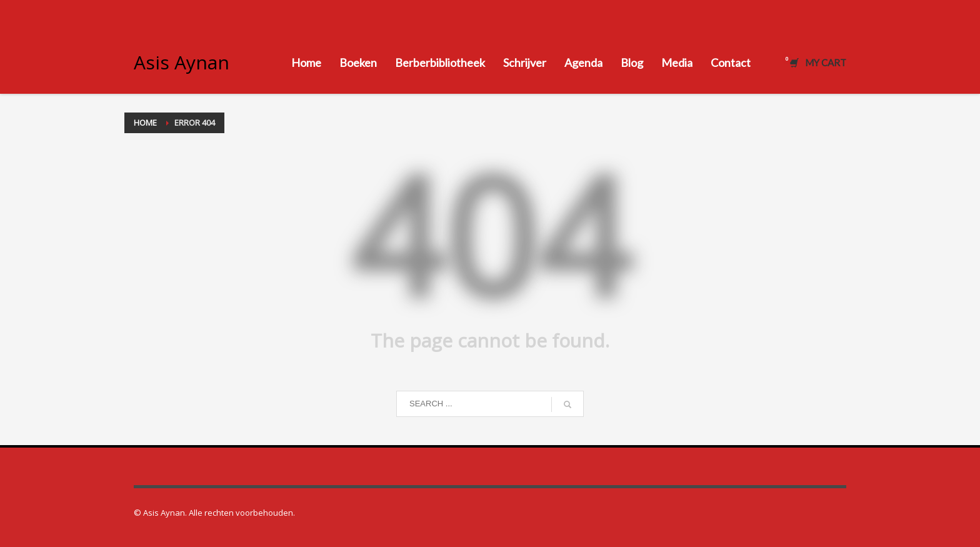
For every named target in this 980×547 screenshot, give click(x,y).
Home (145, 123)
